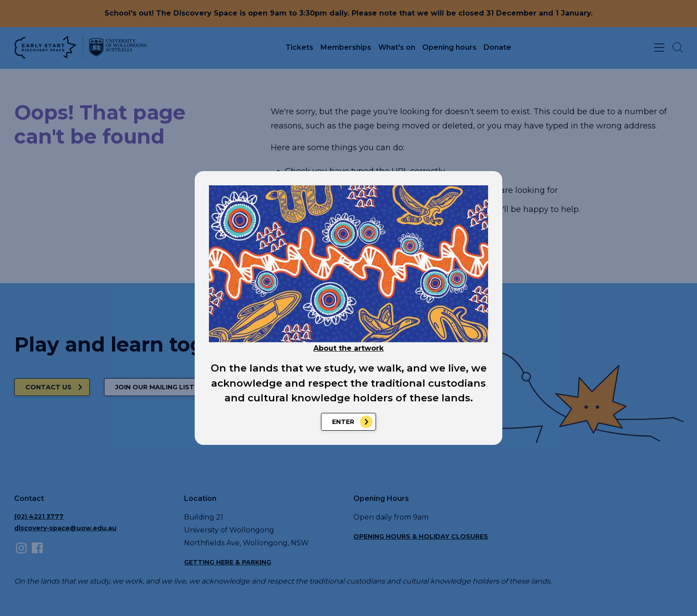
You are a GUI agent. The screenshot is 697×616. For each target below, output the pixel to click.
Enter (343, 422)
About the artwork (348, 348)
